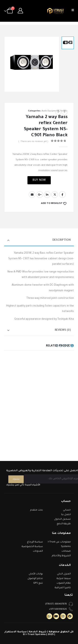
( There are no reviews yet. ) (33, 142)
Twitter (55, 195)
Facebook (62, 195)
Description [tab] (62, 240)
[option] (68, 43)
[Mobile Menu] (74, 11)
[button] (72, 346)
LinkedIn (47, 195)
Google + (40, 195)
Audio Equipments (50, 111)
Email (32, 195)
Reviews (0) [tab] (63, 330)
